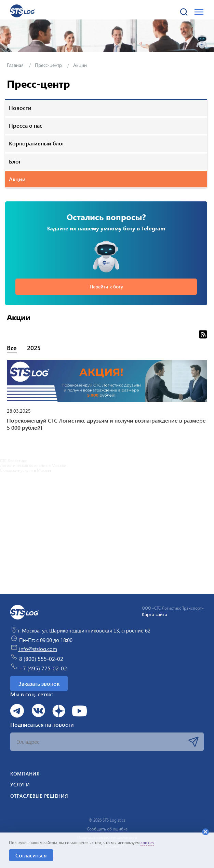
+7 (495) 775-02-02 (39, 667)
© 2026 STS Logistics (107, 820)
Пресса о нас (26, 125)
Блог (15, 161)
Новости (20, 108)
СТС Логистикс (14, 460)
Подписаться (193, 742)
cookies (147, 842)
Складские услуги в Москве (26, 470)
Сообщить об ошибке (107, 829)
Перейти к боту (106, 287)
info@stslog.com (34, 649)
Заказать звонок (39, 684)
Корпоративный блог (37, 143)
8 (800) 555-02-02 (37, 658)
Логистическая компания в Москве (33, 465)
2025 (34, 348)
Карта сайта (155, 614)
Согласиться (31, 855)
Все (12, 348)
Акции (17, 179)
